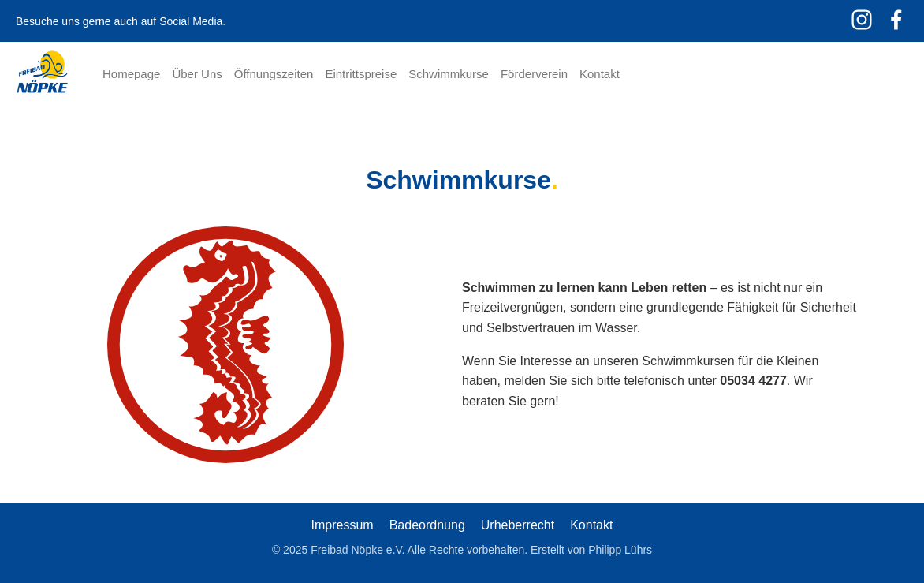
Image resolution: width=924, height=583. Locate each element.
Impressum (343, 525)
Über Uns (197, 74)
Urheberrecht (518, 525)
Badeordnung (427, 525)
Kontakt (600, 74)
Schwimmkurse (449, 74)
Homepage (131, 74)
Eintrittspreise (361, 74)
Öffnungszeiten (274, 74)
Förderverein (534, 74)
